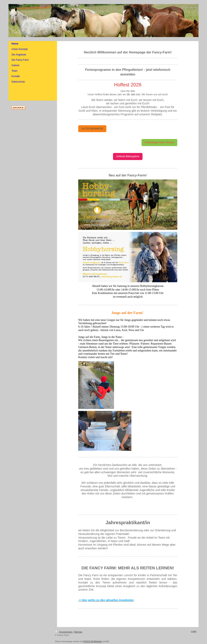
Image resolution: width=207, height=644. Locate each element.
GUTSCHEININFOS (92, 129)
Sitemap (78, 632)
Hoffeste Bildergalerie (128, 156)
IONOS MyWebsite (92, 641)
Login (194, 631)
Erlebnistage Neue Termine (159, 142)
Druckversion (64, 632)
